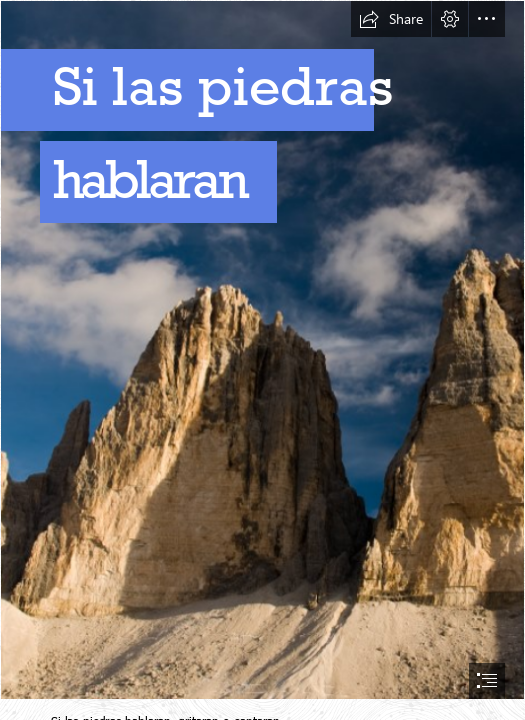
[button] (391, 19)
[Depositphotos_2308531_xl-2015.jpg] (262, 350)
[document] (262, 360)
